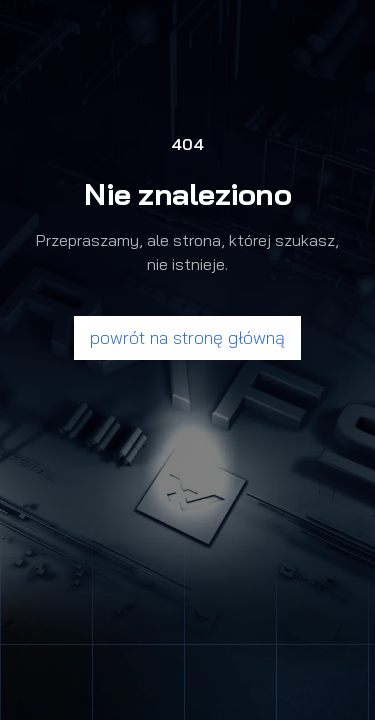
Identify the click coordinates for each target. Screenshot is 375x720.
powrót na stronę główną (187, 337)
